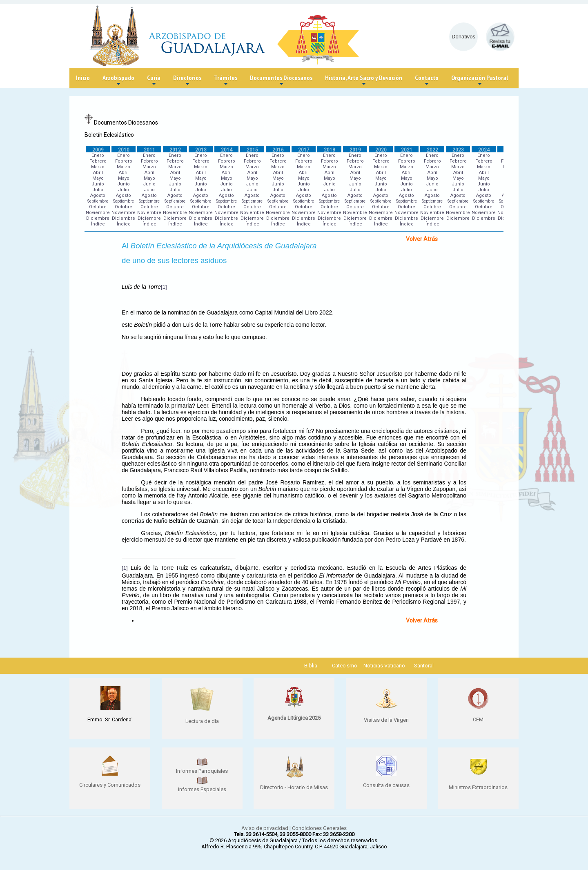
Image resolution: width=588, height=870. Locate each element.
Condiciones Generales (319, 828)
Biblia (311, 666)
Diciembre (98, 218)
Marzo (98, 167)
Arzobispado (118, 81)
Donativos (463, 37)
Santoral (424, 666)
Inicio (83, 78)
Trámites (226, 81)
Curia (154, 81)
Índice (98, 224)
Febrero (98, 161)
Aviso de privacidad (265, 828)
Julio (98, 190)
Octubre (98, 207)
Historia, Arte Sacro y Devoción (364, 81)
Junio (98, 184)
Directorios (187, 81)
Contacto (427, 81)
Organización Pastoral (480, 81)
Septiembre (98, 201)
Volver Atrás (422, 239)
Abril (98, 173)
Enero (98, 155)
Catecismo (345, 666)
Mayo (98, 178)
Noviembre (98, 213)
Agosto (98, 195)
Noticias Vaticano (384, 666)
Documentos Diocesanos (281, 81)
